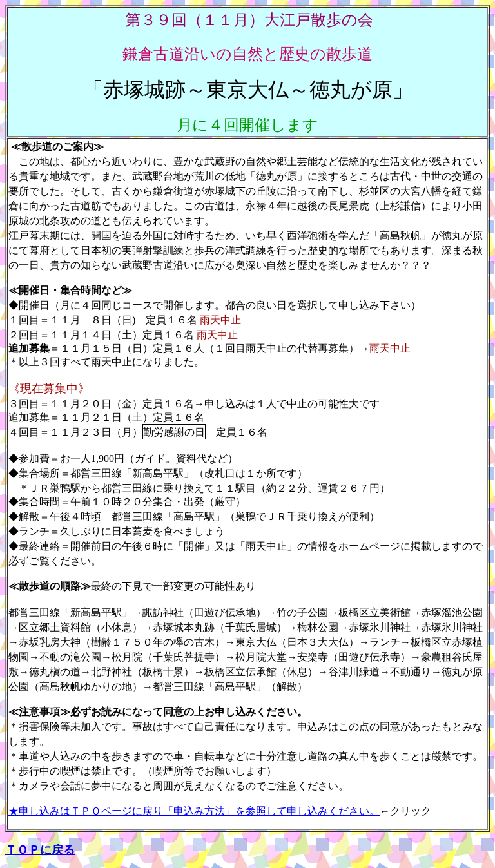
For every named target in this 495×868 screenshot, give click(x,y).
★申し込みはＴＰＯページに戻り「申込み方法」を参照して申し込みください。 (194, 811)
